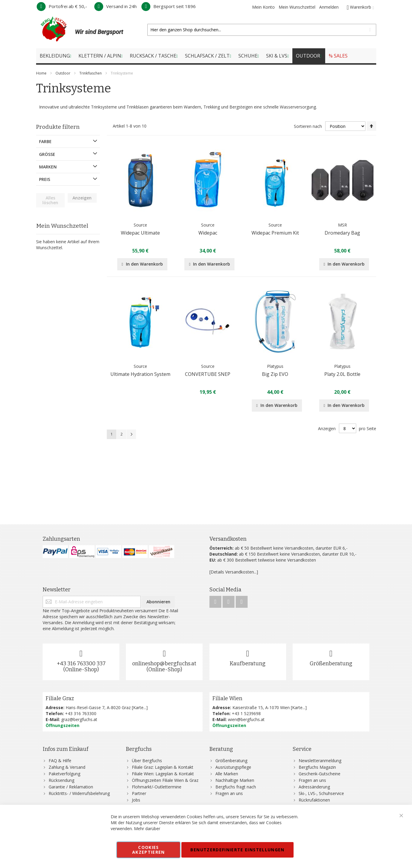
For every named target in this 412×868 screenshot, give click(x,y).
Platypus (275, 366)
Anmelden (329, 7)
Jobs (136, 800)
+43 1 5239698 (246, 713)
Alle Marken (227, 774)
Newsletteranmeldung (320, 761)
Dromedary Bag (342, 233)
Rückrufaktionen (314, 800)
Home (42, 73)
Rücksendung (61, 780)
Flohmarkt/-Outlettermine (157, 787)
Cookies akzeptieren (149, 850)
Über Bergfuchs (147, 761)
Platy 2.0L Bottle (342, 374)
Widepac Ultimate (140, 233)
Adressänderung (314, 787)
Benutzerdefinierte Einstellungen (237, 850)
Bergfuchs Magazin (317, 767)
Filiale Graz (60, 698)
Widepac (208, 233)
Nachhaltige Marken (235, 780)
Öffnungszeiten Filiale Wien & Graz (165, 780)
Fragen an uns (229, 793)
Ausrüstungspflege (233, 767)
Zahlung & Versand (67, 767)
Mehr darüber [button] (147, 829)
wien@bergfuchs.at (246, 719)
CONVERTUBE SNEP (208, 374)
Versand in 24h (115, 6)
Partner (139, 793)
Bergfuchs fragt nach (236, 787)
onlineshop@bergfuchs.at (164, 664)
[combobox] (262, 30)
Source (140, 225)
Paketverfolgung (64, 774)
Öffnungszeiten (63, 725)
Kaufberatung (248, 664)
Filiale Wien (227, 698)
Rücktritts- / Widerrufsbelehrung (79, 793)
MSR (342, 225)
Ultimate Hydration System (140, 374)
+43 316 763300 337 (81, 664)
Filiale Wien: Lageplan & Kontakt (163, 774)
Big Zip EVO (275, 374)
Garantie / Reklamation (71, 787)
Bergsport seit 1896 (169, 6)
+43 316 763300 (81, 713)
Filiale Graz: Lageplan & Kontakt (163, 767)
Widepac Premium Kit (275, 233)
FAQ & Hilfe (60, 761)
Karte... (140, 707)
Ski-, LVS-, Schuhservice (321, 793)
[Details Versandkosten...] (234, 572)
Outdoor (63, 73)
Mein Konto (263, 7)
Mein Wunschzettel (297, 7)
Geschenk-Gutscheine (320, 774)
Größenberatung (331, 664)
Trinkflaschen (91, 73)
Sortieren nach (308, 126)
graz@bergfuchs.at (79, 719)
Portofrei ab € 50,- (62, 6)
